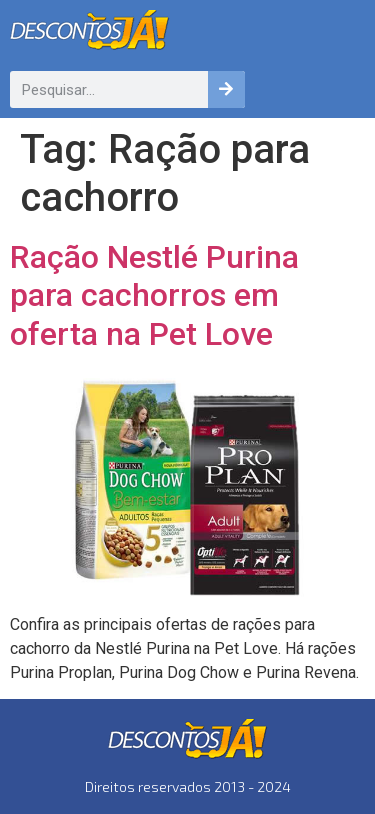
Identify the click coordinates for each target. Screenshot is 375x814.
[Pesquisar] (226, 89)
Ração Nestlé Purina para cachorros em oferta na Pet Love (154, 295)
